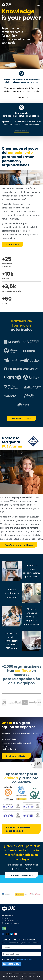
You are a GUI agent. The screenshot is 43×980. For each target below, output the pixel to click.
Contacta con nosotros (22, 875)
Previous (4, 703)
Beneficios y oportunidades (19, 545)
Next (39, 703)
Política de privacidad (11, 976)
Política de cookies (27, 976)
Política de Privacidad (25, 960)
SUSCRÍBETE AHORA (11, 964)
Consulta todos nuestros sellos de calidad (19, 829)
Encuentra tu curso (22, 418)
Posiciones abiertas (16, 756)
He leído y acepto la (17, 960)
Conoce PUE (13, 244)
